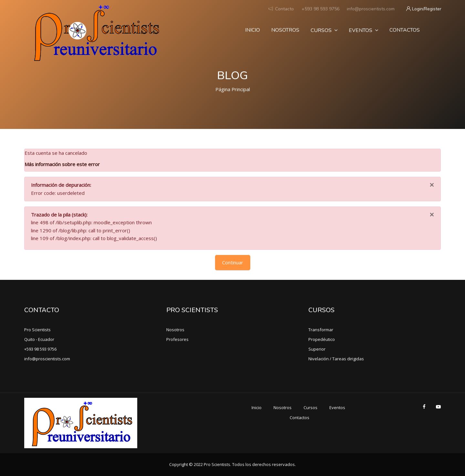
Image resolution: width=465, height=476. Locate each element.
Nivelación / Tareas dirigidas (336, 359)
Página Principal (233, 89)
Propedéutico (322, 339)
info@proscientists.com (371, 9)
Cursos (324, 30)
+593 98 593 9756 (320, 9)
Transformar (321, 330)
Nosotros (285, 30)
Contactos (405, 30)
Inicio (253, 30)
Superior (317, 349)
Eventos (363, 30)
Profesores (177, 339)
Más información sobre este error (62, 164)
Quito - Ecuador (39, 339)
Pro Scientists (37, 330)
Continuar (233, 262)
